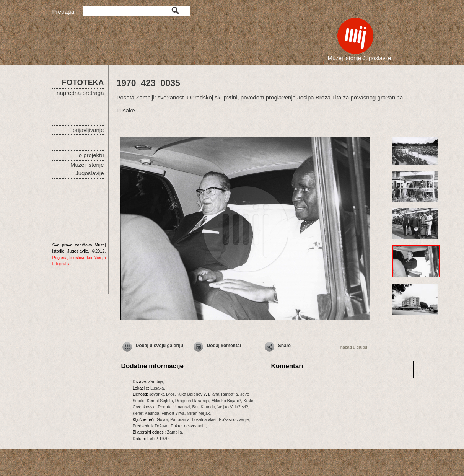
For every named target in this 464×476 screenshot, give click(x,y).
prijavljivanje (88, 130)
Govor (162, 419)
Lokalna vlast (204, 419)
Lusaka (157, 388)
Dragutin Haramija (192, 401)
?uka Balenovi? (191, 394)
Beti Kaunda (204, 407)
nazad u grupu (354, 347)
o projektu (91, 155)
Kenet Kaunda (146, 413)
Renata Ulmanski (174, 407)
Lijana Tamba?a (223, 394)
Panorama (180, 419)
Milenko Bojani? (226, 401)
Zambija (155, 381)
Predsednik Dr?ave (151, 426)
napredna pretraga (80, 93)
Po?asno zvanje (234, 419)
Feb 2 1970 (158, 439)
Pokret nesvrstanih (188, 426)
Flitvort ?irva (173, 413)
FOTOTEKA (83, 82)
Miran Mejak (198, 413)
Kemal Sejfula (160, 401)
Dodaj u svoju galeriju (160, 346)
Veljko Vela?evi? (233, 407)
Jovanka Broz (162, 394)
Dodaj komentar (224, 346)
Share (284, 346)
